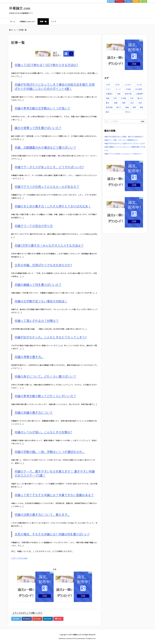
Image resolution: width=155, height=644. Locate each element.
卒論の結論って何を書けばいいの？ (38, 285)
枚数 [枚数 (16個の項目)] (116, 103)
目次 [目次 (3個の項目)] (132, 103)
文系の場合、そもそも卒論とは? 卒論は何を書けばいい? (52, 534)
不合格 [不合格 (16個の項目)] (128, 89)
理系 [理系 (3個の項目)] (124, 103)
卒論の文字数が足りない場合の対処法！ (41, 301)
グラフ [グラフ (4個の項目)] (108, 89)
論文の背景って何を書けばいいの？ (38, 128)
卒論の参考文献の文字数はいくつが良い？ (42, 108)
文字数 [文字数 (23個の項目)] (123, 98)
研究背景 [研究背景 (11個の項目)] (109, 107)
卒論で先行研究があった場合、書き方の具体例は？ (124, 137)
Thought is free (91, 638)
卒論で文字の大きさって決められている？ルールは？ (125, 143)
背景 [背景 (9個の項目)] (141, 107)
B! (128, 1)
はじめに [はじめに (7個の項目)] (128, 85)
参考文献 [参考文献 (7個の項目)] (128, 94)
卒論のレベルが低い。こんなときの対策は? (43, 432)
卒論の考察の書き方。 (29, 357)
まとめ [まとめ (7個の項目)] (139, 85)
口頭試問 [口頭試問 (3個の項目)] (139, 94)
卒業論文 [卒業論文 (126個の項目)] (109, 94)
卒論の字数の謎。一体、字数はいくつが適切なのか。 (50, 452)
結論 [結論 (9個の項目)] (127, 107)
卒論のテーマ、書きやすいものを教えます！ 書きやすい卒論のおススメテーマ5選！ (55, 473)
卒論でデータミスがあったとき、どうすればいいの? (49, 167)
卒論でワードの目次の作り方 (34, 226)
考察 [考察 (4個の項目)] (134, 107)
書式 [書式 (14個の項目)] (108, 103)
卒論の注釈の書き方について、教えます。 (42, 515)
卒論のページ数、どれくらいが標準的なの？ (121, 140)
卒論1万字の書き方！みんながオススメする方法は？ (49, 245)
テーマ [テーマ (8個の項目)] (118, 89)
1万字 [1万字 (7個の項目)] (108, 85)
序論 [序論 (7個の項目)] (108, 98)
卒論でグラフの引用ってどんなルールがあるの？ (47, 187)
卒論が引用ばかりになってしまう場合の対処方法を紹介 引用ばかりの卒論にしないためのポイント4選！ (55, 86)
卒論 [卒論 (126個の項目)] (119, 94)
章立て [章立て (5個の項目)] (119, 107)
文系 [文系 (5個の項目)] (132, 98)
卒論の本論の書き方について (34, 412)
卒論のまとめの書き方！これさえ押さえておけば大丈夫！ (53, 206)
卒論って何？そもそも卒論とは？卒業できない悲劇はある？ (54, 495)
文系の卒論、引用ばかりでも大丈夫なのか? (43, 265)
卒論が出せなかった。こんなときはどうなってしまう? (51, 337)
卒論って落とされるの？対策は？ (37, 321)
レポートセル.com (19, 558)
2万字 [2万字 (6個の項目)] (117, 85)
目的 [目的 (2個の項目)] (140, 103)
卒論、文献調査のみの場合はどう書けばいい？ (45, 147)
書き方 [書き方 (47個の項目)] (140, 98)
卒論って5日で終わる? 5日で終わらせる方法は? (46, 65)
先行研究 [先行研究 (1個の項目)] (139, 89)
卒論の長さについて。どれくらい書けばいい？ (45, 376)
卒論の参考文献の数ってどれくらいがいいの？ (45, 396)
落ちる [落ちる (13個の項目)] (128, 112)
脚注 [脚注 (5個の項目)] (108, 112)
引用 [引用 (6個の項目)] (115, 98)
